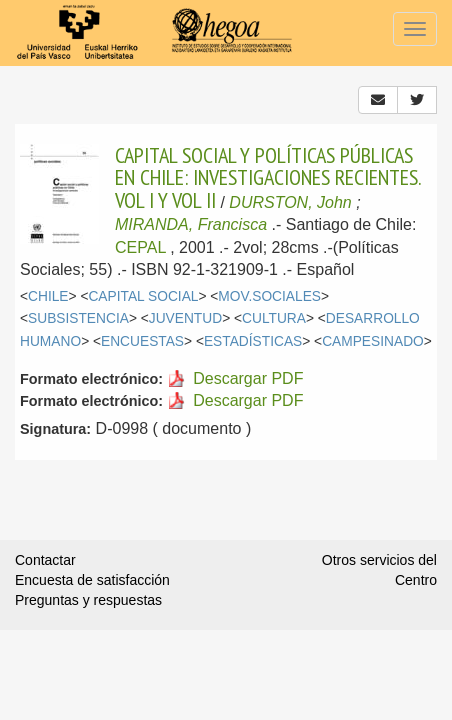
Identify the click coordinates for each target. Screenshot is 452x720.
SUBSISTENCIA (78, 318)
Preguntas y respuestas (88, 600)
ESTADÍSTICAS (253, 341)
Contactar (45, 560)
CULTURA (274, 318)
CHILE (48, 296)
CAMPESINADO (373, 341)
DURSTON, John (290, 202)
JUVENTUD (185, 318)
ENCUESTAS (142, 341)
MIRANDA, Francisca (191, 224)
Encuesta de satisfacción (92, 580)
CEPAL (140, 247)
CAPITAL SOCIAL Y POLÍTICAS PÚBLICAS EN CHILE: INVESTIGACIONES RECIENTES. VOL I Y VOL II (268, 177)
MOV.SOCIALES (269, 296)
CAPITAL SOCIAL (143, 296)
